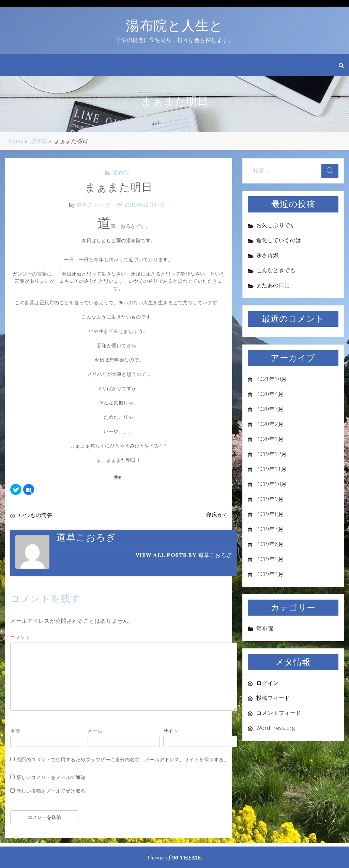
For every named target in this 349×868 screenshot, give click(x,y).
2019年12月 (272, 454)
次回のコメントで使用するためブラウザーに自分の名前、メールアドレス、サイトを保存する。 (123, 759)
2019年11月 (272, 469)
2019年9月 (270, 499)
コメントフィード (279, 713)
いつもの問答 (36, 515)
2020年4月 (270, 394)
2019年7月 (270, 529)
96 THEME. (187, 857)
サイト (171, 730)
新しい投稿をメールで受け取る (51, 790)
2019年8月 (270, 514)
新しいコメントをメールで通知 (51, 777)
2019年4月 (270, 574)
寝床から (217, 515)
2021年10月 (272, 379)
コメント (20, 637)
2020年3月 (270, 409)
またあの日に (273, 285)
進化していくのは (279, 240)
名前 (15, 730)
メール (95, 730)
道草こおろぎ (93, 205)
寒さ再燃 (268, 255)
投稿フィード (273, 698)
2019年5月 (270, 559)
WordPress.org (276, 728)
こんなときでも (276, 270)
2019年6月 (270, 544)
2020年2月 (270, 424)
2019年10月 (272, 484)
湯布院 (121, 173)
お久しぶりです (276, 225)
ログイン (268, 683)
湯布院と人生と (174, 25)
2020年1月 (270, 439)
